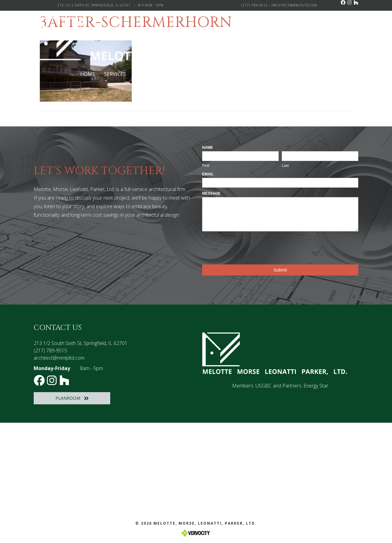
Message (211, 193)
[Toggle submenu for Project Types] (178, 74)
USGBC (264, 386)
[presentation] (249, 246)
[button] (343, 2)
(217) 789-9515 (254, 5)
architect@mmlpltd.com (294, 5)
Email (208, 174)
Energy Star (316, 386)
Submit (280, 270)
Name (207, 148)
